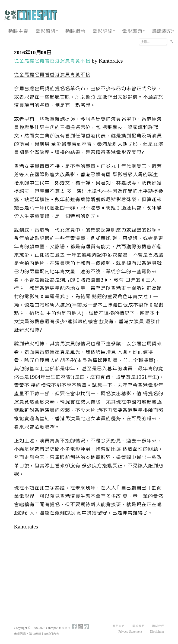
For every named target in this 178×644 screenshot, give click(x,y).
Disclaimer (157, 632)
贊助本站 (118, 626)
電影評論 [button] (104, 31)
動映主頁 (18, 31)
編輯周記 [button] (163, 31)
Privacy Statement (130, 632)
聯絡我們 (158, 626)
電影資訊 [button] (47, 31)
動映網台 (75, 31)
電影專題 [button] (133, 31)
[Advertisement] (89, 569)
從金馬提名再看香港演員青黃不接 (52, 61)
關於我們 (138, 626)
